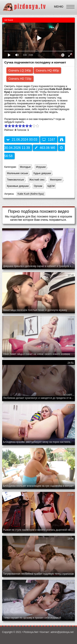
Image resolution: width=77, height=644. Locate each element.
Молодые (25, 167)
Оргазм (38, 186)
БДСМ (51, 186)
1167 (49, 140)
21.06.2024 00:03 (22, 140)
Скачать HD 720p (20, 79)
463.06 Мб (45, 148)
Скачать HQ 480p (47, 70)
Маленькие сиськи (17, 173)
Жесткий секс (37, 180)
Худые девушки (42, 173)
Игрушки (41, 167)
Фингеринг (56, 180)
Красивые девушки (18, 186)
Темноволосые (16, 180)
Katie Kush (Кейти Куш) (30, 194)
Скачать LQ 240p (20, 70)
